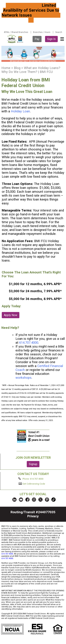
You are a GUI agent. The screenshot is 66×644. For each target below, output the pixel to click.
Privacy (33, 516)
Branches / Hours (42, 32)
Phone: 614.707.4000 (31, 479)
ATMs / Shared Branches (16, 32)
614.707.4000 (29, 343)
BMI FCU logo (15, 39)
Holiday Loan (20, 111)
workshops (23, 378)
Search (59, 32)
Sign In (51, 39)
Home (6, 68)
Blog (17, 68)
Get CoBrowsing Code (32, 484)
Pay (37, 39)
